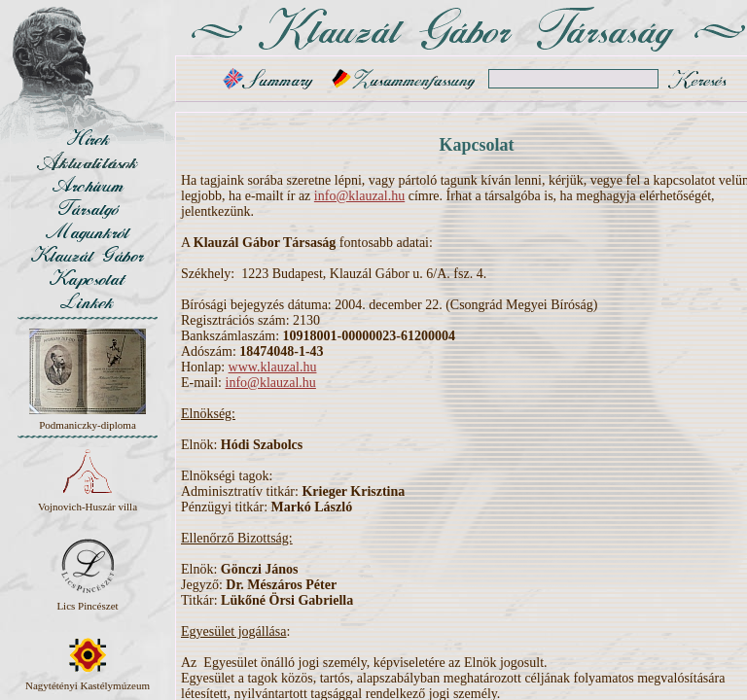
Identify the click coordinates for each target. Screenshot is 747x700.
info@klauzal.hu (359, 196)
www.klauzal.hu (273, 367)
